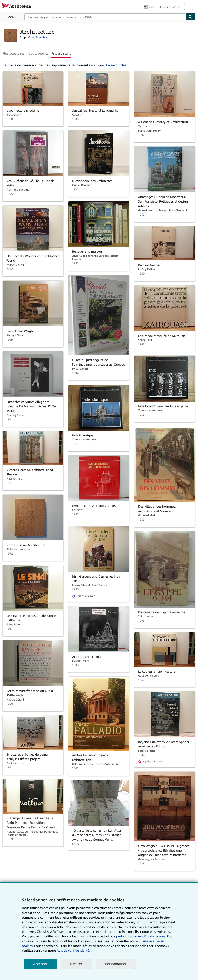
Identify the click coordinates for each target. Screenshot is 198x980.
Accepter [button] (40, 964)
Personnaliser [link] (116, 964)
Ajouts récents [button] (38, 53)
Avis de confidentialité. (73, 950)
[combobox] (105, 17)
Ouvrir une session (170, 7)
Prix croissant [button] (61, 53)
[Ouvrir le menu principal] (10, 17)
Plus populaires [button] (13, 53)
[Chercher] (191, 17)
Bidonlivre (41, 37)
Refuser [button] (76, 964)
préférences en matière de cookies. (141, 936)
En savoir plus (116, 65)
